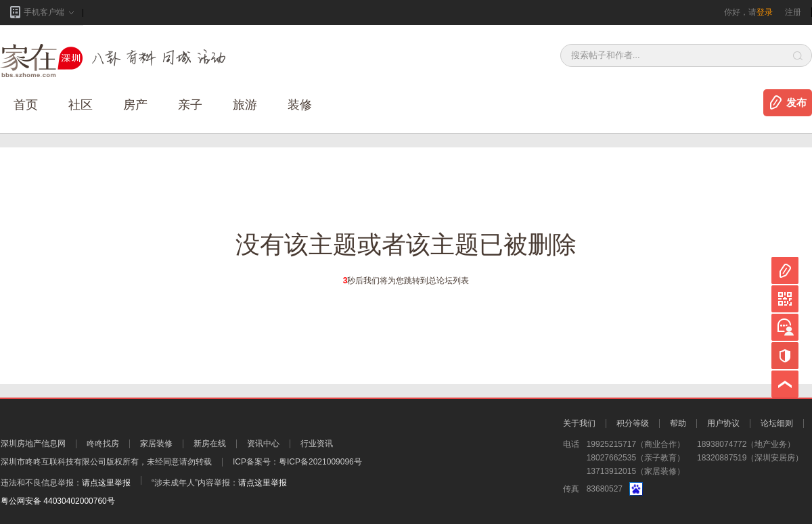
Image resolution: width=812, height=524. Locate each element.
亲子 (190, 105)
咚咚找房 (103, 444)
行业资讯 (317, 444)
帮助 (678, 423)
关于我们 (579, 423)
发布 (796, 103)
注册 (793, 12)
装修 (300, 105)
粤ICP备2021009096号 (320, 462)
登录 (765, 12)
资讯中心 (263, 444)
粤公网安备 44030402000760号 (58, 501)
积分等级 (633, 423)
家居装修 (156, 444)
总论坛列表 (449, 281)
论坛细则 (777, 423)
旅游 (245, 105)
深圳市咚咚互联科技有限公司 (53, 462)
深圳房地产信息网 (33, 444)
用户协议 (723, 423)
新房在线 (210, 444)
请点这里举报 (106, 483)
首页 (26, 105)
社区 (81, 105)
